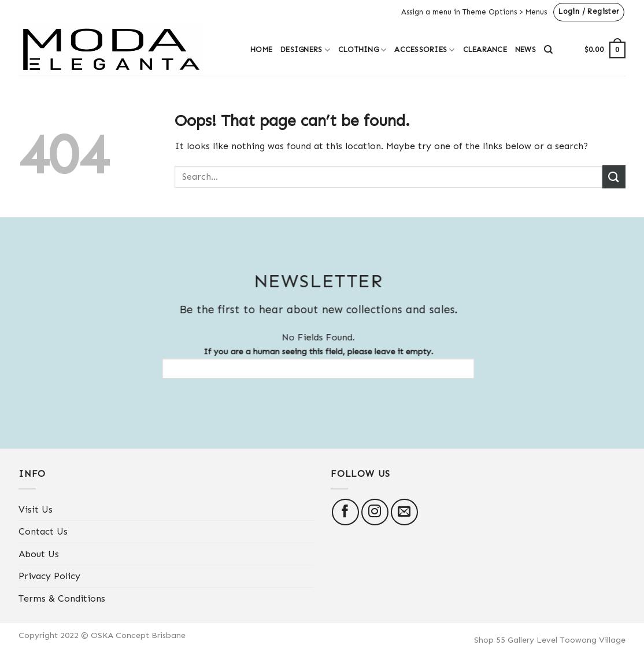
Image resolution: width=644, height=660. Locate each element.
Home (261, 49)
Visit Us (36, 509)
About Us (39, 554)
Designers (305, 50)
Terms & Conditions (62, 598)
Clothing (362, 50)
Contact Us (43, 531)
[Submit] (614, 177)
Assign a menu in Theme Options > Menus (474, 12)
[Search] (548, 50)
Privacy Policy (49, 576)
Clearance (485, 49)
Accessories (424, 50)
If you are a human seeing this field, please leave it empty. (313, 362)
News (525, 49)
